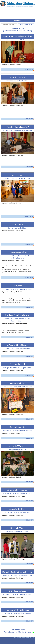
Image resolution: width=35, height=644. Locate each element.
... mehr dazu (28, 69)
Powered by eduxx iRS (30, 643)
